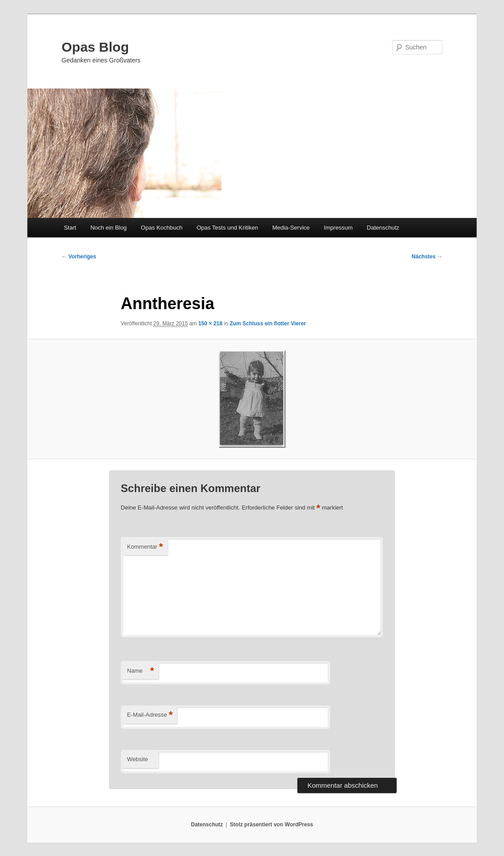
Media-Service (291, 228)
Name (141, 671)
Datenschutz (383, 228)
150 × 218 (210, 324)
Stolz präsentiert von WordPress (272, 825)
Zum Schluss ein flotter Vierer (268, 324)
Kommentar (145, 547)
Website (138, 759)
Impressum (338, 228)
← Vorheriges (79, 257)
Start (70, 228)
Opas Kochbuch (162, 228)
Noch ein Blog (108, 228)
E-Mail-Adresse (150, 715)
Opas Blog (95, 47)
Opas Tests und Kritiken (228, 228)
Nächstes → (427, 257)
